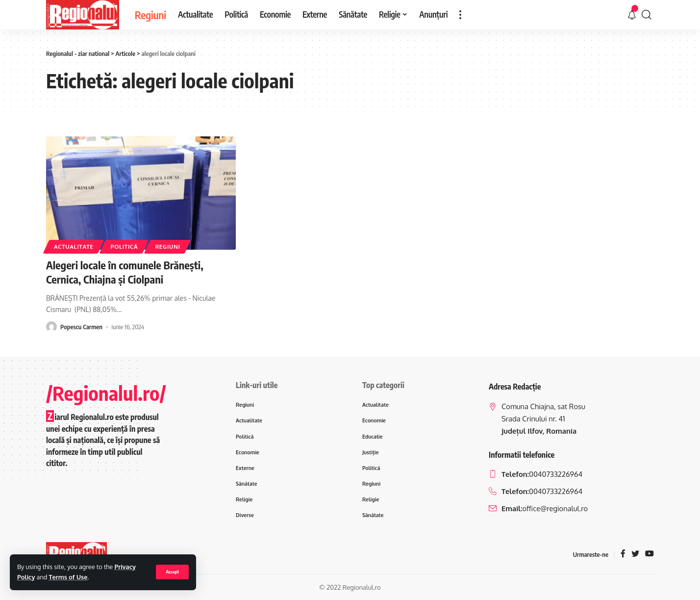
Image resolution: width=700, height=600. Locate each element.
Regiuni (167, 247)
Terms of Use (68, 577)
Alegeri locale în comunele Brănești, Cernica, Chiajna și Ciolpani (125, 272)
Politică (124, 247)
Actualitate (74, 247)
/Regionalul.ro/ (106, 393)
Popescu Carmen (81, 327)
